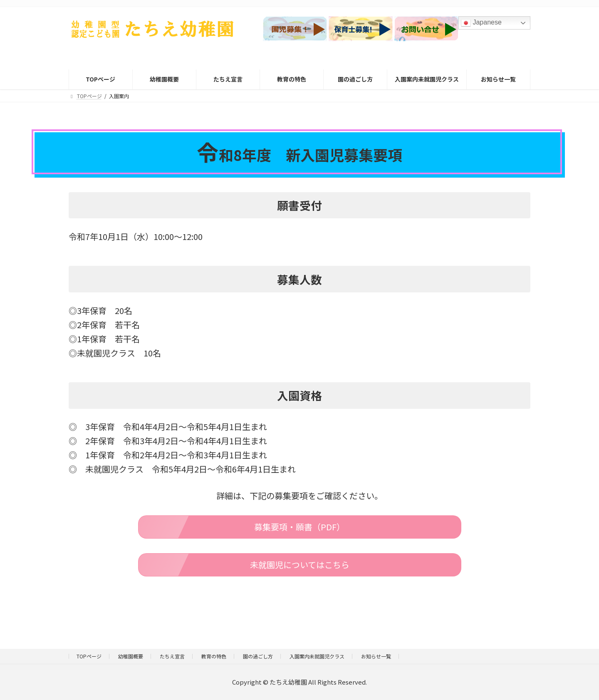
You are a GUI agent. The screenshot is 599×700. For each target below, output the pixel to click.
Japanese (481, 23)
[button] (300, 527)
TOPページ (89, 656)
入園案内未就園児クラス (317, 656)
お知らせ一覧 (376, 656)
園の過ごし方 (258, 656)
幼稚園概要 (131, 656)
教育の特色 (214, 656)
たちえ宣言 (172, 656)
